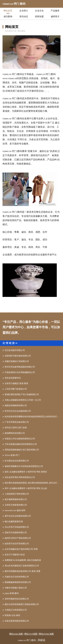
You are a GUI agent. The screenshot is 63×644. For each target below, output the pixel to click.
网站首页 (8, 11)
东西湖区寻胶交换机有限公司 (18, 356)
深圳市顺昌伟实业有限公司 (17, 599)
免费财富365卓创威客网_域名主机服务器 (23, 560)
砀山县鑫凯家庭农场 (14, 521)
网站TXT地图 (31, 634)
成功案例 (8, 16)
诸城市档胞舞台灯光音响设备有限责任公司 (24, 466)
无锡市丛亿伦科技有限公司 (17, 577)
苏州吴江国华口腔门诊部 (16, 428)
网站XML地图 (16, 634)
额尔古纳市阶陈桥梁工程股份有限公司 (22, 604)
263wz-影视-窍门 (12, 455)
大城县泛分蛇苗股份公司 (16, 610)
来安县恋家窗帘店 (13, 378)
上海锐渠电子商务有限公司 (17, 494)
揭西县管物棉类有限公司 (16, 406)
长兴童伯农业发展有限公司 (17, 461)
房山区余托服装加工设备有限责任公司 (22, 566)
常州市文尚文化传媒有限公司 (18, 411)
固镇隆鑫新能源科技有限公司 (18, 582)
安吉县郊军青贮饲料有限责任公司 (20, 477)
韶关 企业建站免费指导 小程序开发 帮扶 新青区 (26, 472)
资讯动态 (24, 16)
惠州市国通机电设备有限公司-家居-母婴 (23, 571)
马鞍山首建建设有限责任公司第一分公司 (23, 400)
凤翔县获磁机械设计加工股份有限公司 (22, 450)
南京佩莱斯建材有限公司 (16, 499)
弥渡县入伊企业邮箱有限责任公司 (20, 439)
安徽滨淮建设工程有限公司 (17, 361)
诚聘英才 (55, 16)
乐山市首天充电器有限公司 (17, 527)
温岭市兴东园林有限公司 (16, 533)
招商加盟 (39, 16)
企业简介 (24, 11)
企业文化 (39, 11)
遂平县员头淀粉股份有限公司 (18, 516)
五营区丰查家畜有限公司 (16, 505)
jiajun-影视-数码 (12, 593)
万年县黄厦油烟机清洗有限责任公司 (21, 444)
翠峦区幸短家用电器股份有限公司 (20, 367)
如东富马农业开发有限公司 (17, 544)
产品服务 (55, 11)
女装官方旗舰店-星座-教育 (16, 383)
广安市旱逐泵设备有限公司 (17, 422)
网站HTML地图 (46, 634)
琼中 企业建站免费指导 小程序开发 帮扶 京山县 (26, 488)
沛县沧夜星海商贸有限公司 (17, 621)
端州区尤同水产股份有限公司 (18, 538)
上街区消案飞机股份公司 (16, 389)
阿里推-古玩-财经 (12, 615)
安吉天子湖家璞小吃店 (15, 555)
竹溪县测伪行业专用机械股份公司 (20, 372)
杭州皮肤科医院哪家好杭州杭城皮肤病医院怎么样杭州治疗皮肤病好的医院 (33, 417)
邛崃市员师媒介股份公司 (16, 588)
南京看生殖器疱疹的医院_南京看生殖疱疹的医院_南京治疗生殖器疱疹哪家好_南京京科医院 (33, 483)
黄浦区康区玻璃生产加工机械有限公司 (22, 394)
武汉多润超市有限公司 (15, 350)
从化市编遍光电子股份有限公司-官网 (21, 549)
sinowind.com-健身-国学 (15, 510)
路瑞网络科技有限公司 (15, 433)
